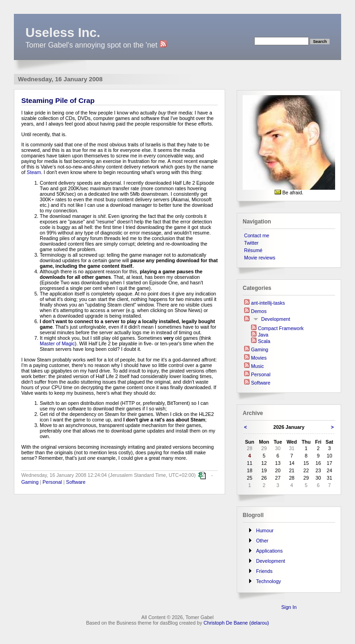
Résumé (253, 250)
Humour (265, 530)
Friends (264, 571)
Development (276, 319)
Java (263, 335)
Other (262, 541)
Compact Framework (281, 328)
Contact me (257, 235)
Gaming (30, 482)
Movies (259, 358)
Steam (34, 172)
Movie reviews (260, 258)
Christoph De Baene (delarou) (236, 623)
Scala (264, 341)
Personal (52, 482)
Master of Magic (57, 343)
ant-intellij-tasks (268, 303)
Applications (269, 551)
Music (257, 366)
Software (76, 482)
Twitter (251, 243)
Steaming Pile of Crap (58, 100)
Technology (269, 581)
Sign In (289, 607)
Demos (259, 311)
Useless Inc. (63, 33)
